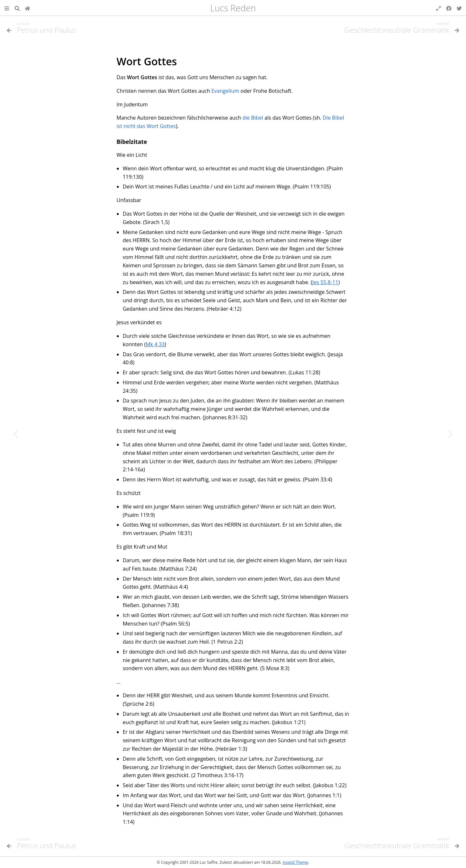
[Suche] (17, 8)
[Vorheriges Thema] (16, 434)
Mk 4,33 (155, 344)
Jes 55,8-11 (325, 282)
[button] (7, 8)
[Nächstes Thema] (450, 434)
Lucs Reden (233, 8)
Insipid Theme (295, 862)
